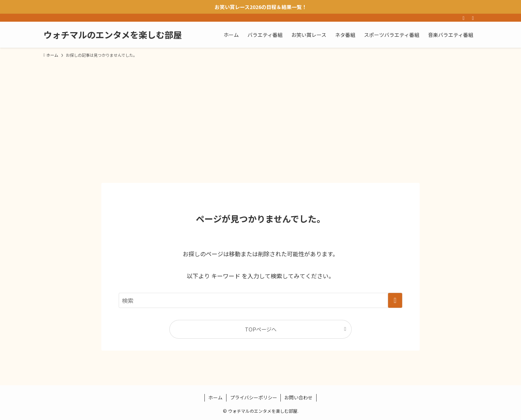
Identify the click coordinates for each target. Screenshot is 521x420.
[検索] (473, 18)
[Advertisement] (260, 117)
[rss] (463, 18)
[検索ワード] (260, 300)
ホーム (215, 397)
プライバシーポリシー (254, 397)
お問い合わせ (298, 397)
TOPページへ (261, 329)
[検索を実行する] (395, 300)
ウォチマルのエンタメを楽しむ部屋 (113, 35)
